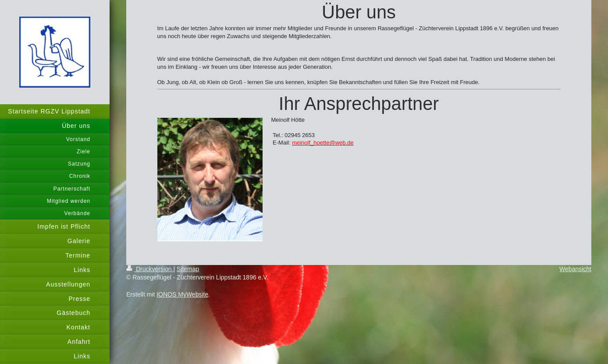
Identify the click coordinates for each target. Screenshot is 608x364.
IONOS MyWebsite (182, 294)
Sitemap (188, 269)
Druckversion (150, 269)
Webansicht (575, 269)
